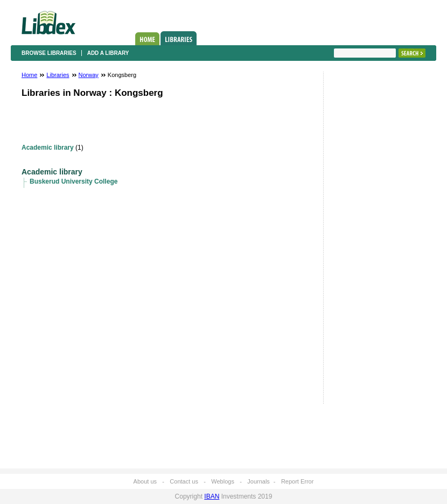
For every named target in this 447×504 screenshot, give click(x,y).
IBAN (212, 496)
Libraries (179, 38)
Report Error (298, 481)
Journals (259, 481)
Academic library (48, 148)
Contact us (184, 481)
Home (147, 39)
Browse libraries (49, 53)
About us (145, 481)
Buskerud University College (74, 181)
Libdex (48, 23)
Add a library (108, 53)
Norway (89, 75)
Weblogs (223, 481)
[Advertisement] (366, 241)
